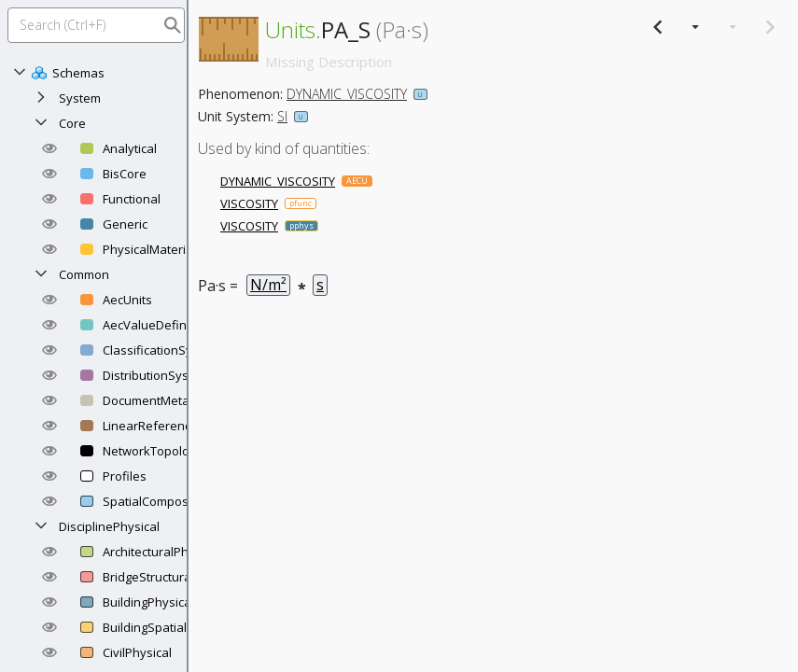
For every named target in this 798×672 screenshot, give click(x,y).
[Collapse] (20, 73)
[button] (49, 148)
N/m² (268, 285)
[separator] (188, 336)
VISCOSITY (249, 203)
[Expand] (41, 98)
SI (282, 116)
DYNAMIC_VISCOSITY (347, 94)
